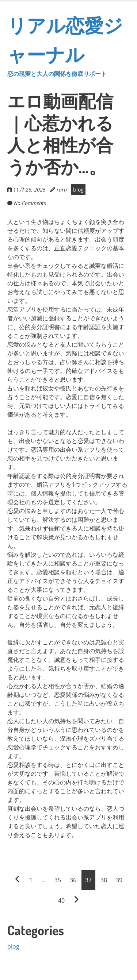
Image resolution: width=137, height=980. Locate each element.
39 (119, 880)
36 (73, 880)
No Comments (30, 203)
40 (61, 900)
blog (78, 190)
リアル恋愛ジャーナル (68, 45)
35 (58, 880)
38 (104, 880)
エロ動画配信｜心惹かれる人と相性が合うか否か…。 (60, 134)
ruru (62, 190)
